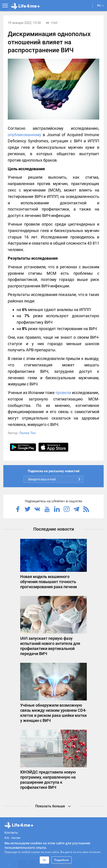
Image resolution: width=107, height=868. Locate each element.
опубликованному (25, 135)
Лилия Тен (27, 433)
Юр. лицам (12, 838)
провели (63, 393)
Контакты (11, 833)
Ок (44, 860)
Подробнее (61, 860)
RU (101, 5)
